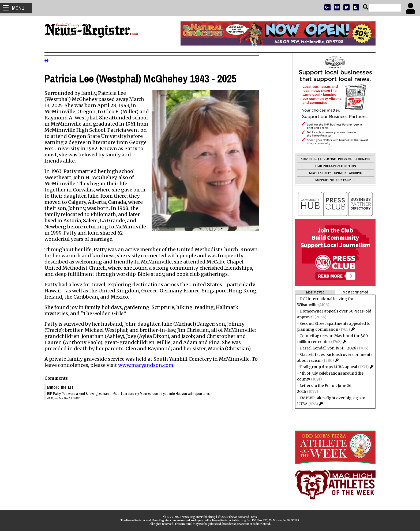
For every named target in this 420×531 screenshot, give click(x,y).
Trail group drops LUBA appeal (326, 367)
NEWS (311, 173)
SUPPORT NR (322, 180)
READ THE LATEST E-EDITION (333, 166)
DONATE (362, 159)
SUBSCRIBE (307, 159)
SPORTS (324, 173)
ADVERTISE (325, 159)
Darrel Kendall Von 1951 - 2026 (326, 348)
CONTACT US (344, 180)
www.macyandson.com (148, 365)
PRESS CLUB (345, 159)
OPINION (338, 173)
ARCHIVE (353, 173)
